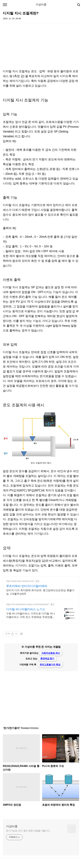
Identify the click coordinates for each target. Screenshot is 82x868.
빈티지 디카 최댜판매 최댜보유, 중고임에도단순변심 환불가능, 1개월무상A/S (40, 592)
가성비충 (41, 5)
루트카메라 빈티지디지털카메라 (27, 586)
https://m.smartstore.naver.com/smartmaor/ (28, 604)
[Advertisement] (41, 46)
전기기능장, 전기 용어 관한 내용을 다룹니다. (28, 831)
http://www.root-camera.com (20, 581)
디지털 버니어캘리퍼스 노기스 (26, 609)
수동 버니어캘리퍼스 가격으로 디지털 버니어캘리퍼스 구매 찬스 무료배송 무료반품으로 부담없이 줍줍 (31, 616)
